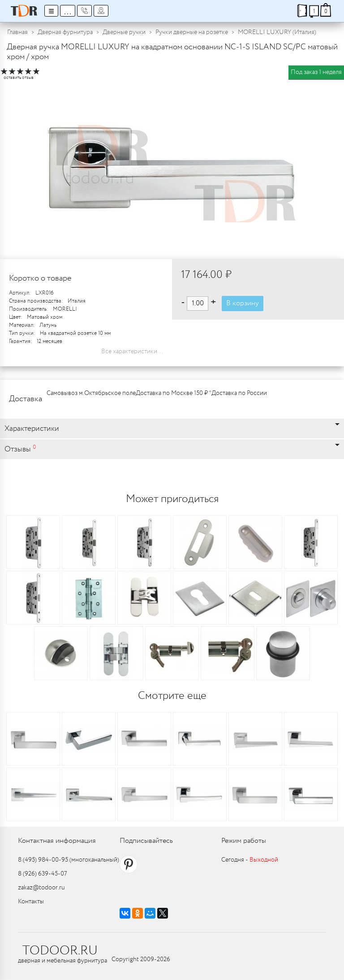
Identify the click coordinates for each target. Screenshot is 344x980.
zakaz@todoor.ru (41, 888)
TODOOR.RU (60, 951)
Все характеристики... (132, 351)
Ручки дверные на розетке (192, 32)
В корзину (243, 303)
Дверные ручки (124, 32)
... (68, 11)
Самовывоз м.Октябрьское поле (91, 393)
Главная (17, 32)
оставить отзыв (19, 78)
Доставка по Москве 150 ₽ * (174, 393)
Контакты (31, 902)
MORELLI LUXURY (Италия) (277, 32)
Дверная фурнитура (65, 32)
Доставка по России (239, 393)
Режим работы (244, 841)
